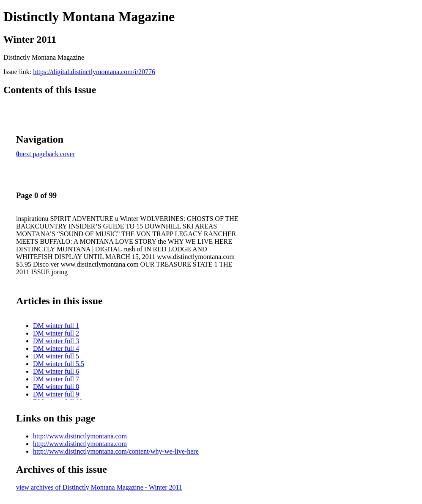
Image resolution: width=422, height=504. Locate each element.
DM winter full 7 (56, 379)
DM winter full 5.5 (59, 364)
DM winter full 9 (56, 394)
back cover (60, 154)
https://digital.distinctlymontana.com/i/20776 (94, 72)
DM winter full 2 (56, 333)
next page (33, 154)
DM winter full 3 (56, 341)
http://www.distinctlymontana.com (80, 436)
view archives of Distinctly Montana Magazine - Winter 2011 (99, 487)
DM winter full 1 (56, 326)
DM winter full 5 (56, 356)
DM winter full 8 (56, 387)
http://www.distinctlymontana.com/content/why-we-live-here (116, 451)
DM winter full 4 (56, 348)
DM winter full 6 (56, 371)
